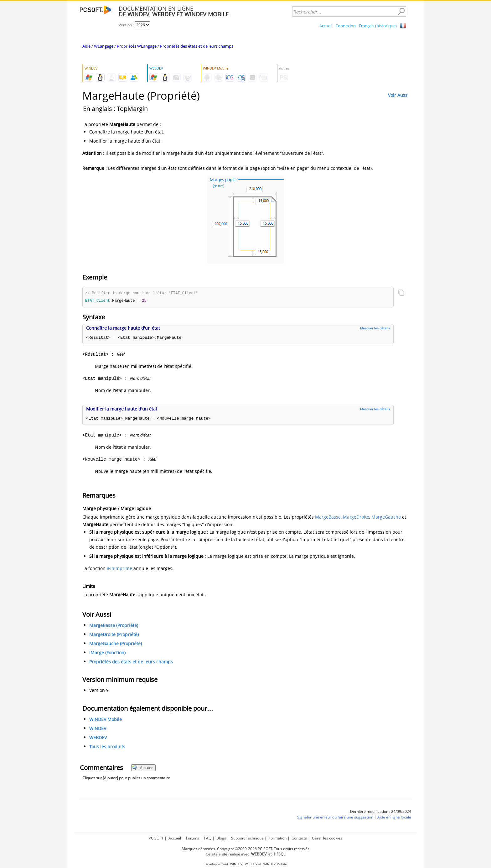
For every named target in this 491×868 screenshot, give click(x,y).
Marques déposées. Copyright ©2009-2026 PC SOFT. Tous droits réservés (246, 849)
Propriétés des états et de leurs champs (197, 46)
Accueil (326, 26)
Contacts (299, 838)
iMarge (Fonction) (107, 653)
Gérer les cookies (327, 838)
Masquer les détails (375, 329)
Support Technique (247, 838)
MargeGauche (386, 518)
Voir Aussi (398, 95)
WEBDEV (98, 738)
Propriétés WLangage (137, 46)
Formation (278, 838)
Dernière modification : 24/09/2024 (381, 812)
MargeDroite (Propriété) (114, 635)
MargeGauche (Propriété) (116, 644)
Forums (193, 838)
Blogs (221, 838)
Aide (86, 46)
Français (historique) (378, 26)
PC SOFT (156, 838)
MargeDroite (356, 518)
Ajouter (142, 768)
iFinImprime (119, 569)
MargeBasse (328, 518)
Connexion (346, 26)
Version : (127, 25)
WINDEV (98, 729)
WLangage (104, 46)
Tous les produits (107, 747)
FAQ (208, 838)
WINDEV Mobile (106, 720)
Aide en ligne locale (394, 818)
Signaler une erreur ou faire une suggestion (335, 818)
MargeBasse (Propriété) (114, 626)
